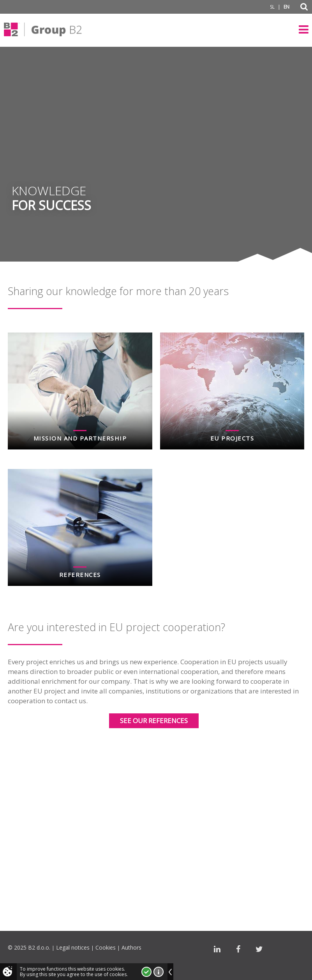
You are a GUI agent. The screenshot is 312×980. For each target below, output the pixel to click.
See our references (154, 721)
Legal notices (73, 947)
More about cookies (159, 972)
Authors (131, 947)
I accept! (146, 972)
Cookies (106, 947)
